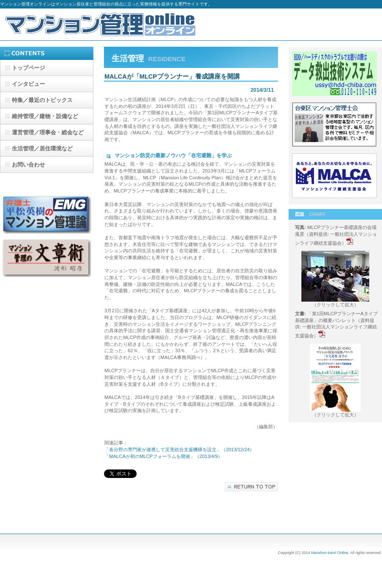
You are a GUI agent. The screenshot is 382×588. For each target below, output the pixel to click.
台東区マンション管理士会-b (336, 126)
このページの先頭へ (251, 487)
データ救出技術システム (336, 75)
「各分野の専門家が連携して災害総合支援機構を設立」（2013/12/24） (179, 449)
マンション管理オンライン (102, 24)
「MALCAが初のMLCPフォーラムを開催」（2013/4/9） (163, 456)
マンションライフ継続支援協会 (336, 177)
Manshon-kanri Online (330, 553)
